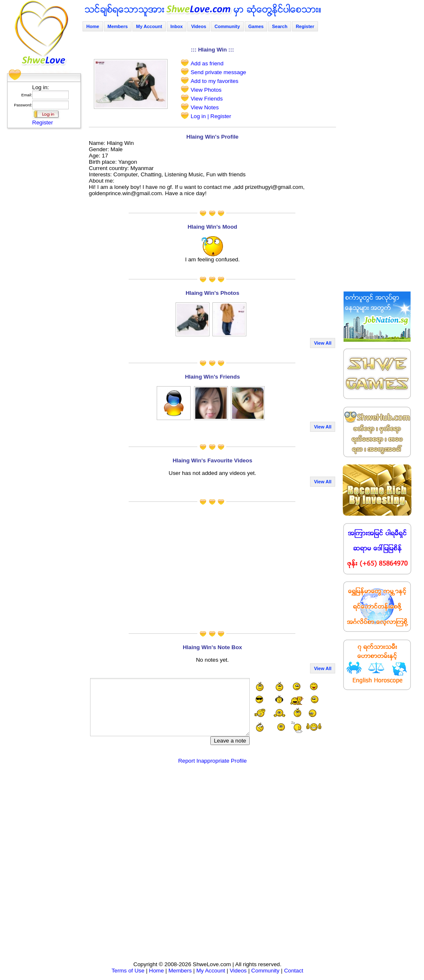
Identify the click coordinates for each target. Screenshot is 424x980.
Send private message (218, 72)
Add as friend (207, 63)
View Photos (206, 90)
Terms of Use (128, 971)
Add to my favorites (215, 81)
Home (93, 26)
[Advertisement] (41, 258)
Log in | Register (211, 116)
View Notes (205, 107)
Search (280, 26)
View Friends (207, 99)
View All (323, 343)
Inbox (177, 26)
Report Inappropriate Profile (212, 761)
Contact (294, 971)
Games (256, 26)
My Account (149, 26)
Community (227, 26)
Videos (199, 26)
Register (43, 122)
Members (118, 26)
